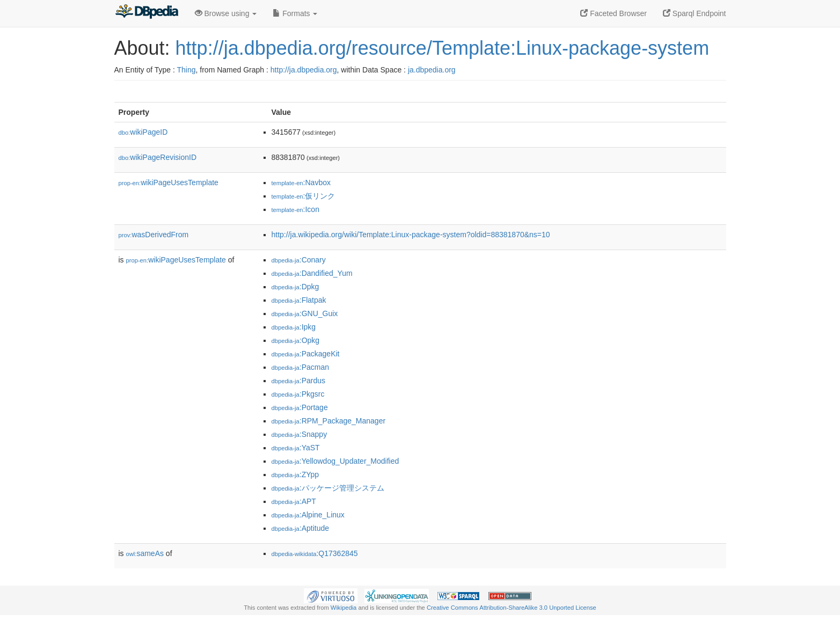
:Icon (295, 209)
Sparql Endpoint (695, 13)
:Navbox (301, 182)
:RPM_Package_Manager (329, 421)
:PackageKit (306, 354)
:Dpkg (295, 287)
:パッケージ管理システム (328, 488)
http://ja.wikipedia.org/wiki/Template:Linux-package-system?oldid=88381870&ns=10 (411, 235)
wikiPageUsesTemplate (169, 182)
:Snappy (300, 434)
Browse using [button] (226, 13)
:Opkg (296, 340)
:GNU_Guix (305, 313)
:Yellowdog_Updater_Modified (335, 461)
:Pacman (301, 367)
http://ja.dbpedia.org (304, 70)
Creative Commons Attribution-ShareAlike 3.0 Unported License (512, 608)
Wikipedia (344, 608)
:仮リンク (304, 196)
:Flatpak (299, 300)
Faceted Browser (613, 13)
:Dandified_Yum (312, 273)
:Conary (299, 260)
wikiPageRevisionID (158, 157)
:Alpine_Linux (308, 515)
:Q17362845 (315, 553)
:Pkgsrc (298, 394)
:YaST (296, 448)
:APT (294, 501)
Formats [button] (295, 13)
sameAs (145, 553)
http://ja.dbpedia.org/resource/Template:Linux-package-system (443, 48)
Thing (187, 70)
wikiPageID (143, 132)
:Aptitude (301, 528)
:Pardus (299, 381)
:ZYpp (295, 474)
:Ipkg (294, 327)
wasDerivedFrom (154, 235)
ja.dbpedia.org (432, 70)
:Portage (300, 407)
